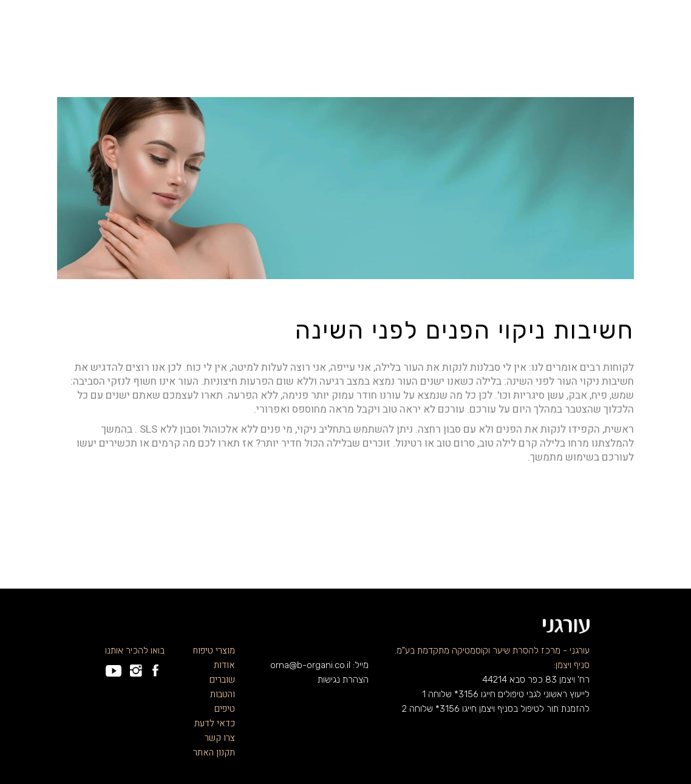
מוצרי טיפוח (214, 651)
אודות (224, 665)
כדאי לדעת (215, 723)
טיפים (225, 709)
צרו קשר (220, 738)
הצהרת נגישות (343, 680)
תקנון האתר (214, 752)
